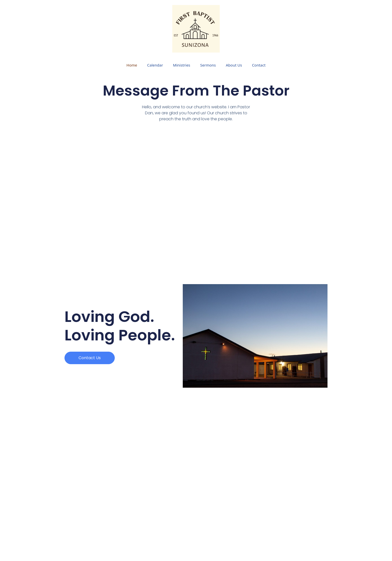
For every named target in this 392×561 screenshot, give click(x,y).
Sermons (208, 65)
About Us (234, 65)
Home (132, 65)
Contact (259, 65)
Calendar (155, 65)
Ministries (182, 65)
